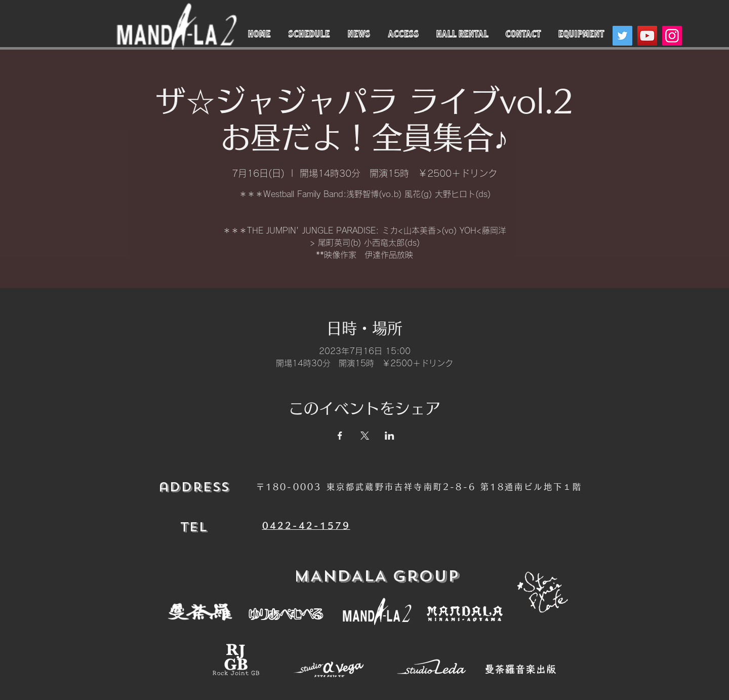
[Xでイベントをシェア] (365, 436)
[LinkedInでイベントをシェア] (390, 436)
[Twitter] (622, 36)
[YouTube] (647, 36)
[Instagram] (672, 36)
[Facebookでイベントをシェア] (340, 436)
